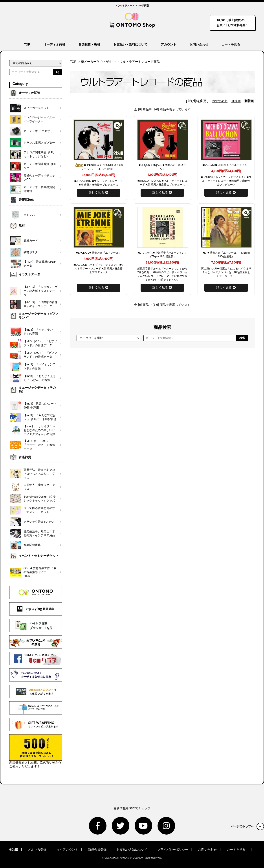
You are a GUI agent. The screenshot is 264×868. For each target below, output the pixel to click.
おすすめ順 (220, 101)
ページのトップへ (247, 826)
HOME (13, 850)
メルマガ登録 (37, 850)
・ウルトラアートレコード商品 (138, 62)
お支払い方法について (132, 850)
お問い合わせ (199, 44)
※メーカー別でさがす (96, 62)
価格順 (236, 101)
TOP (27, 44)
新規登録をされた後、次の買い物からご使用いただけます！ (36, 751)
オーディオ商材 (54, 44)
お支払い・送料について (130, 44)
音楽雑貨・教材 (89, 44)
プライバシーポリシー (173, 850)
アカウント (169, 44)
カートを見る (231, 44)
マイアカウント (67, 850)
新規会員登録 (97, 850)
